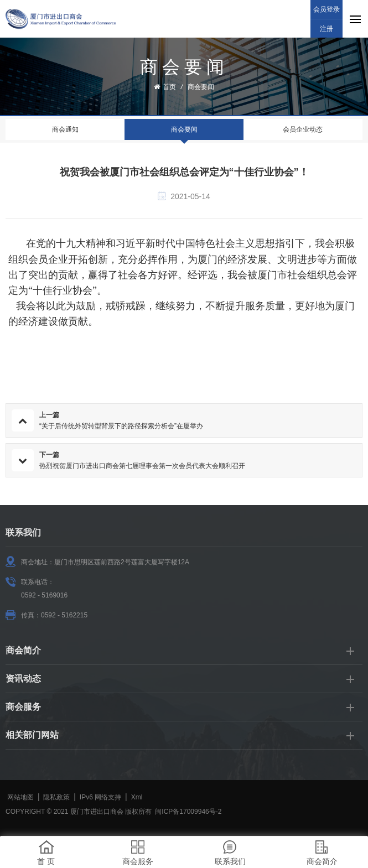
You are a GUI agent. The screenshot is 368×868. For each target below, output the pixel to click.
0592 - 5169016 (44, 595)
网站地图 (20, 797)
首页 (165, 87)
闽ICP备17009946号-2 (188, 812)
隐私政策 (56, 797)
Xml (137, 797)
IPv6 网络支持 (100, 797)
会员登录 (326, 9)
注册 (326, 29)
